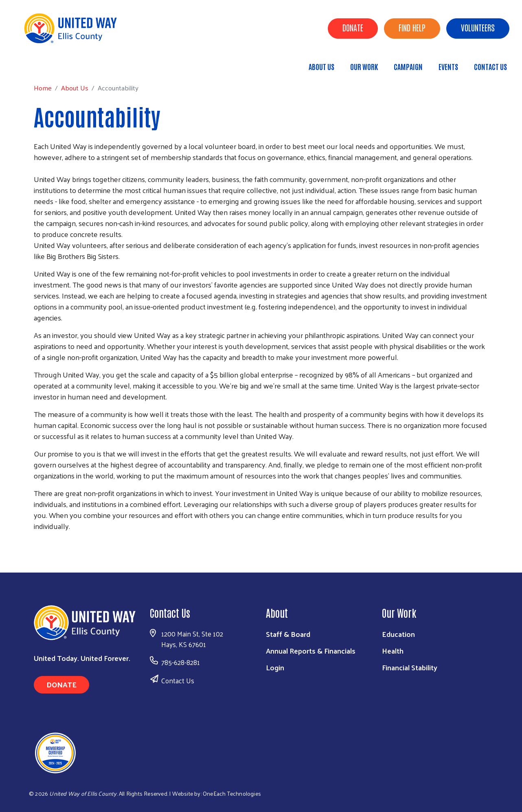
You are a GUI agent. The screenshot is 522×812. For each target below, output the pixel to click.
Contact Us (490, 66)
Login (275, 667)
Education (398, 634)
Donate (353, 27)
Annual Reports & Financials (311, 651)
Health (393, 651)
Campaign (408, 66)
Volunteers (478, 27)
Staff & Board (288, 634)
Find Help (412, 27)
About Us (321, 66)
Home (48, 63)
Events (448, 66)
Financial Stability (410, 667)
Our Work (364, 66)
